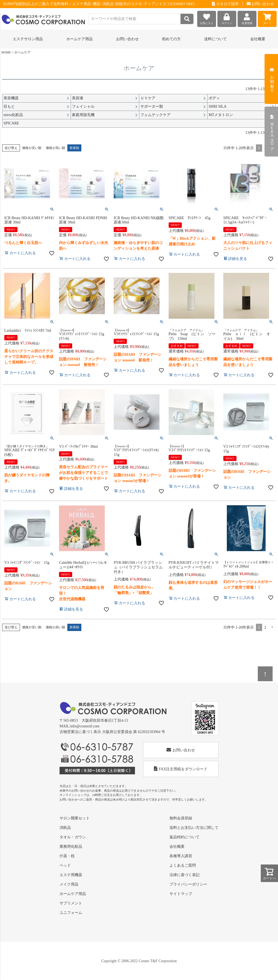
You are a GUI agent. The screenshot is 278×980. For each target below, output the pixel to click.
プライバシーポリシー (188, 884)
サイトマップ (181, 894)
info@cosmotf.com (85, 726)
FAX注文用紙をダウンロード (181, 769)
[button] (272, 627)
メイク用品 (69, 884)
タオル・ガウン (73, 837)
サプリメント (71, 903)
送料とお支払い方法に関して (194, 828)
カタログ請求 (225, 4)
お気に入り (207, 18)
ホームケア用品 (73, 894)
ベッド (65, 865)
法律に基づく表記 (185, 875)
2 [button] (265, 627)
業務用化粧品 (71, 847)
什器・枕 (67, 856)
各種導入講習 (181, 856)
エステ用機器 (71, 875)
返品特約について (185, 837)
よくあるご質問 (183, 865)
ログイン (227, 18)
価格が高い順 (55, 148)
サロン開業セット (75, 818)
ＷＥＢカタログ (272, 132)
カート (267, 18)
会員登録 (247, 18)
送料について (216, 39)
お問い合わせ (260, 4)
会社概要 (258, 39)
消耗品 (65, 828)
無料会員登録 (181, 818)
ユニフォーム (71, 913)
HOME (6, 52)
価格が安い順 (32, 148)
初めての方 (171, 39)
